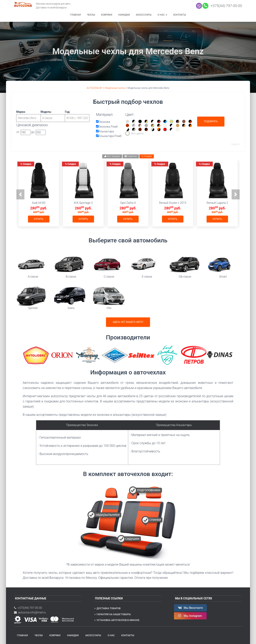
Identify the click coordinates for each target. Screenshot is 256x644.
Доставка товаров (109, 608)
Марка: (28, 116)
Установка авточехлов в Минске (118, 620)
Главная (75, 15)
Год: (77, 116)
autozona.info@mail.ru (30, 612)
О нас (162, 15)
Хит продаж (112, 156)
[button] (20, 194)
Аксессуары (144, 15)
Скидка (26, 164)
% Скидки (147, 156)
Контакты (180, 15)
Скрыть (235, 144)
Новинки (131, 156)
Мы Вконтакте (190, 608)
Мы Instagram (190, 616)
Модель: (53, 116)
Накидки (124, 15)
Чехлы (91, 15)
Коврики (107, 15)
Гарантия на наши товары (114, 614)
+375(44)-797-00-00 (225, 6)
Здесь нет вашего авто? (128, 322)
